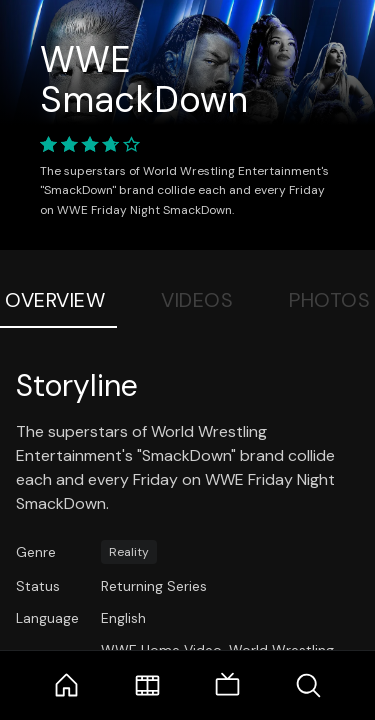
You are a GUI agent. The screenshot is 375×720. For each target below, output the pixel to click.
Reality (129, 552)
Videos (197, 300)
